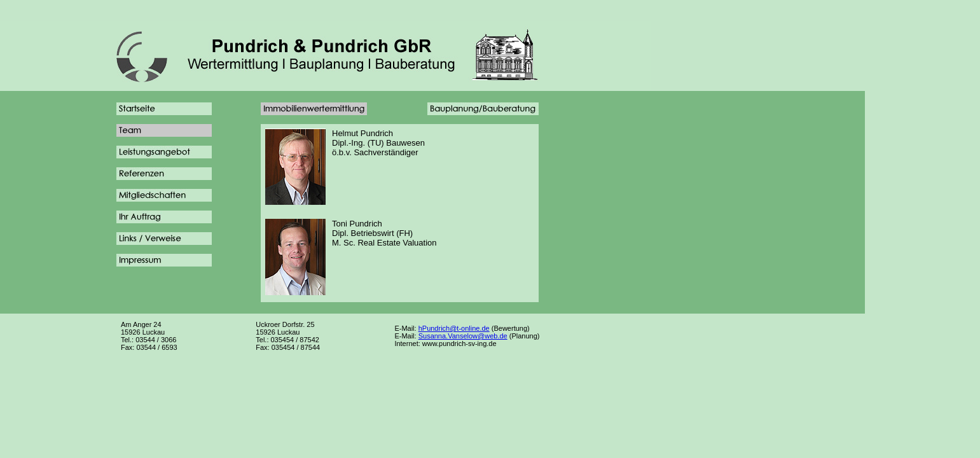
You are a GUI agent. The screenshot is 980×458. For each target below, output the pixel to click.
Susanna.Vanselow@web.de (463, 336)
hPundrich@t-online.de (454, 328)
